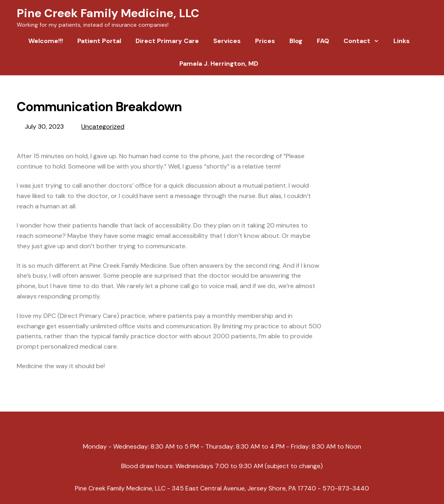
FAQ (323, 41)
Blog (296, 41)
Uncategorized (103, 126)
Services (227, 41)
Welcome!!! (46, 41)
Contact (357, 41)
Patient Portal (99, 41)
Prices (265, 41)
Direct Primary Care (167, 41)
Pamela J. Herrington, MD (219, 64)
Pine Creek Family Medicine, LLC (108, 13)
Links (402, 41)
